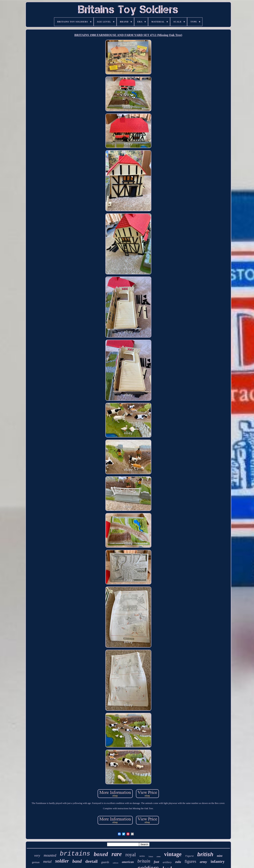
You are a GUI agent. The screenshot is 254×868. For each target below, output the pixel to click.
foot (156, 862)
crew (158, 856)
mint (220, 856)
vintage (173, 854)
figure (189, 856)
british (205, 854)
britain (144, 861)
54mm (151, 857)
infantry (218, 861)
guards (105, 862)
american (128, 862)
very (37, 855)
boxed (101, 854)
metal (47, 861)
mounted (50, 855)
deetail (91, 861)
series (142, 856)
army (203, 862)
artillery (167, 862)
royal (131, 855)
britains (75, 854)
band (77, 861)
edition (116, 863)
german (36, 862)
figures (190, 861)
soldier (62, 861)
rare (117, 854)
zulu (178, 862)
